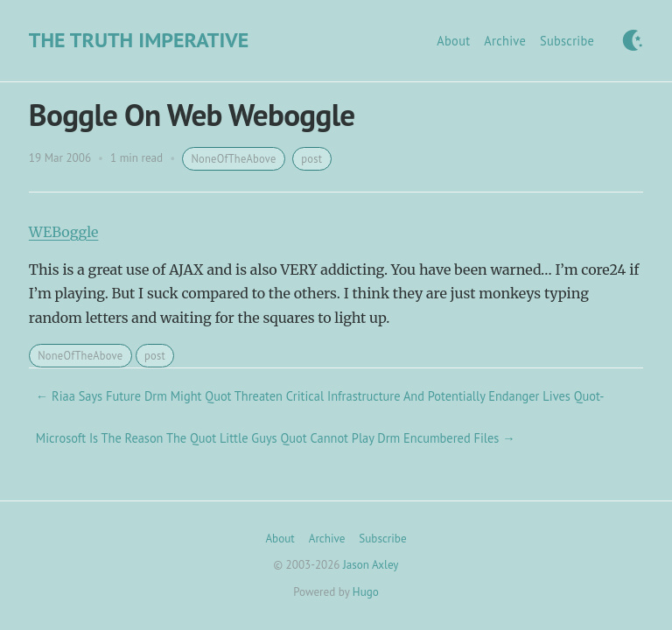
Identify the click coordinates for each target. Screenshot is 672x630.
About (453, 41)
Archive (505, 41)
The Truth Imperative (139, 40)
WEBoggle (64, 232)
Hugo (366, 592)
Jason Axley (371, 565)
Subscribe (567, 41)
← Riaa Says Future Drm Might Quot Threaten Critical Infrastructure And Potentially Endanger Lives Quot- (320, 396)
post (311, 158)
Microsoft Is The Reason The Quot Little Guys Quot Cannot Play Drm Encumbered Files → (276, 438)
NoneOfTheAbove (233, 158)
